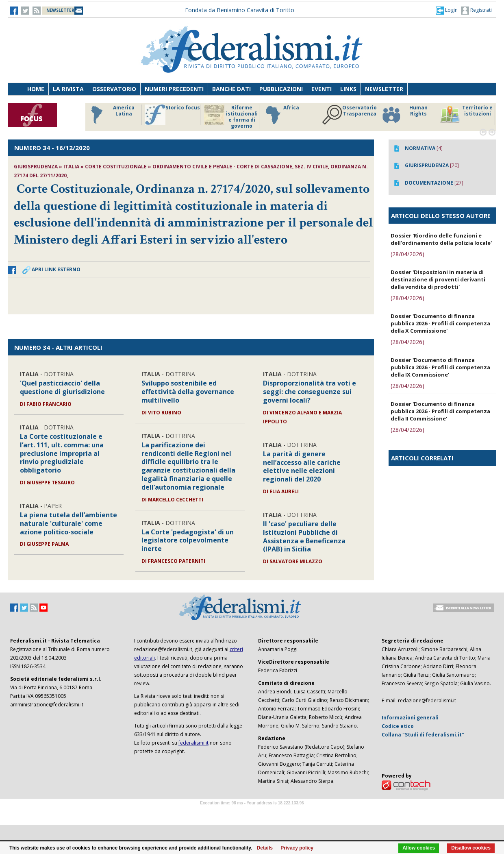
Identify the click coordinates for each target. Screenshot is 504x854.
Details (265, 848)
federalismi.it (193, 743)
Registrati (476, 11)
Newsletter (384, 89)
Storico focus (173, 115)
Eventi (322, 89)
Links (348, 89)
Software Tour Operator (252, 812)
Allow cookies (419, 848)
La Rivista (68, 89)
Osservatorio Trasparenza (349, 115)
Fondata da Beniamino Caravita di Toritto (240, 10)
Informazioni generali (410, 718)
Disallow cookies (471, 848)
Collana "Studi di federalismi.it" (423, 735)
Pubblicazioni (281, 89)
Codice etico (398, 726)
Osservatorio (114, 89)
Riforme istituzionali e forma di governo (231, 117)
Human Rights (404, 115)
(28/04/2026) (407, 254)
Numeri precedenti (174, 89)
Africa (281, 115)
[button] (447, 10)
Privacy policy (297, 848)
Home (36, 89)
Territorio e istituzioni (466, 115)
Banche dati (231, 89)
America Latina (110, 115)
